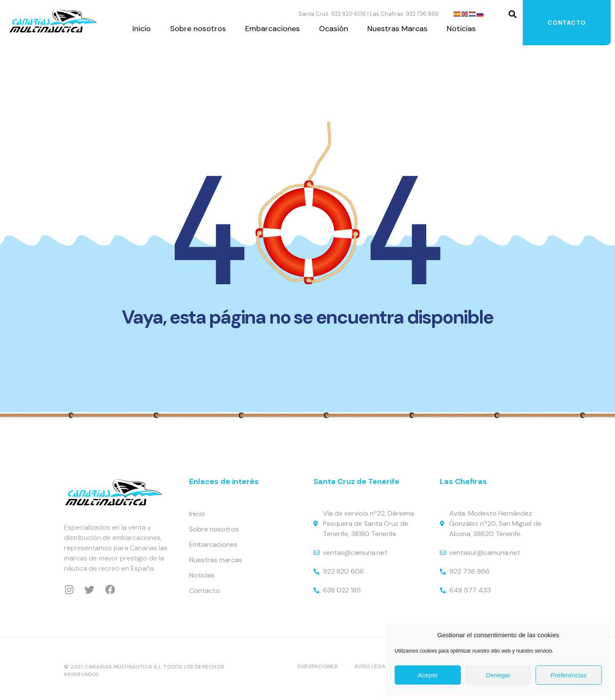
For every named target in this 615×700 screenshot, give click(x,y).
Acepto (428, 675)
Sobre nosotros (198, 29)
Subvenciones (317, 666)
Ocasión (334, 29)
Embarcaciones (272, 29)
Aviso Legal (371, 666)
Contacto (567, 23)
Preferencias (568, 675)
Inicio (142, 29)
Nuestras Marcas (397, 29)
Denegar (498, 675)
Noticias (461, 29)
